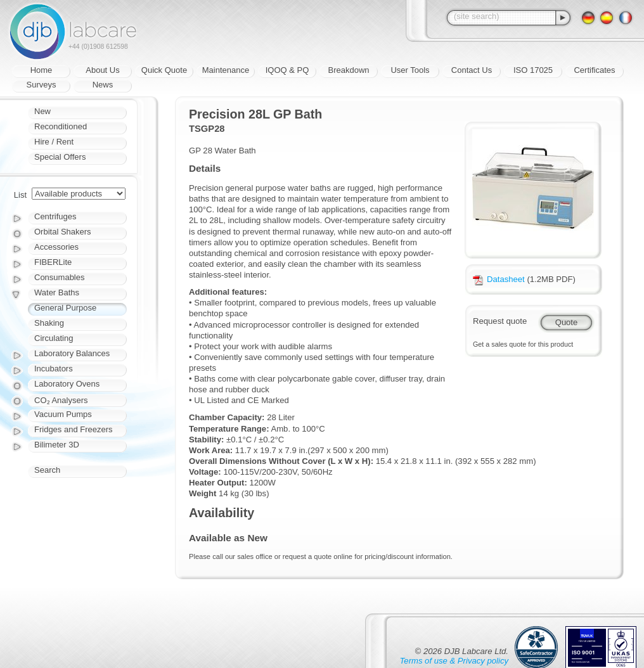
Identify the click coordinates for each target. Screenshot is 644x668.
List (20, 195)
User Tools (410, 70)
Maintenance (226, 70)
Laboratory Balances (72, 353)
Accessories (56, 247)
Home (42, 70)
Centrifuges (55, 216)
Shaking (49, 323)
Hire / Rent (54, 142)
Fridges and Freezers (74, 429)
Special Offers (60, 157)
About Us (102, 70)
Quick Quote (164, 70)
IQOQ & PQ (287, 70)
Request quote (500, 321)
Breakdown (348, 70)
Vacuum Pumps (63, 414)
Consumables (60, 277)
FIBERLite (53, 262)
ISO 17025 (533, 70)
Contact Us (472, 70)
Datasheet (499, 279)
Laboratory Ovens (67, 384)
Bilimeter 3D (57, 445)
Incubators (54, 369)
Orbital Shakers (63, 232)
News (103, 85)
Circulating (54, 338)
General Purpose (65, 308)
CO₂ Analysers (61, 400)
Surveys (42, 85)
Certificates (594, 70)
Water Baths (57, 292)
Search (47, 470)
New (42, 111)
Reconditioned (61, 126)
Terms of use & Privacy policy (454, 661)
